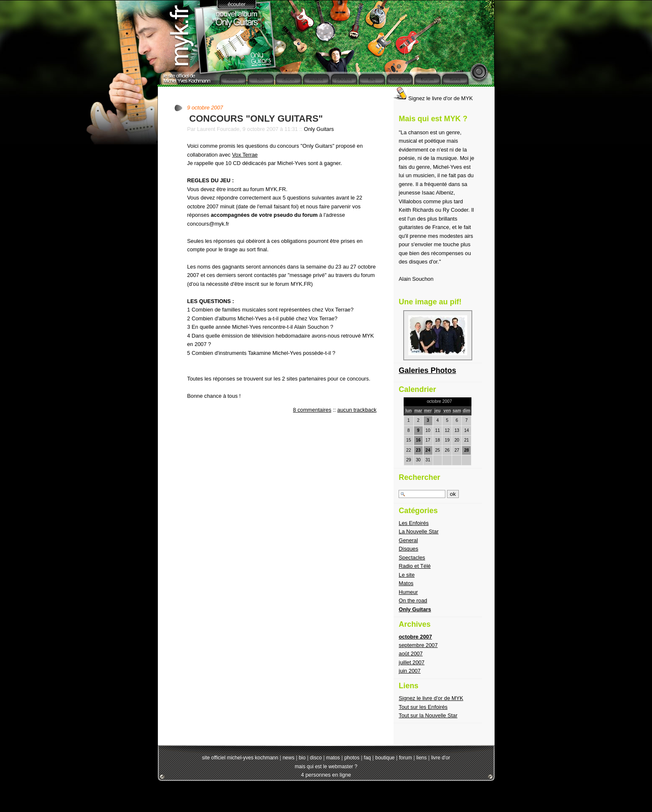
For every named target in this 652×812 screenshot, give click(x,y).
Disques (408, 549)
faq (367, 758)
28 (467, 450)
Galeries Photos (427, 370)
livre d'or (440, 758)
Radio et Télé (415, 566)
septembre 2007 (418, 645)
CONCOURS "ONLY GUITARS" (256, 118)
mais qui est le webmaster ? (326, 767)
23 (418, 450)
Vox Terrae (245, 155)
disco (316, 758)
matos (333, 758)
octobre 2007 (415, 637)
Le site (407, 575)
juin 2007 (410, 671)
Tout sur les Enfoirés (423, 707)
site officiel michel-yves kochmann (240, 758)
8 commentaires (312, 410)
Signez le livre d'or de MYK (433, 98)
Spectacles (412, 558)
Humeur (408, 592)
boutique (385, 758)
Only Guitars (319, 129)
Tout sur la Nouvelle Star (428, 715)
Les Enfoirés (414, 523)
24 (428, 450)
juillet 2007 (411, 662)
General (408, 540)
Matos (406, 583)
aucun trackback (357, 410)
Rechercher (419, 477)
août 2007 (411, 654)
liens (422, 758)
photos (352, 758)
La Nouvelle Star (419, 531)
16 (418, 440)
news (288, 758)
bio (302, 758)
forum (406, 758)
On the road (413, 600)
